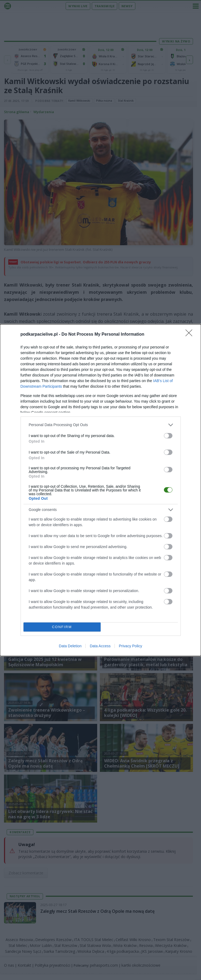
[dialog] (100, 490)
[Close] (191, 335)
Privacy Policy (130, 646)
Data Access (100, 646)
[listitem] (101, 425)
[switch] (168, 436)
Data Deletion (70, 646)
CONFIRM (62, 627)
